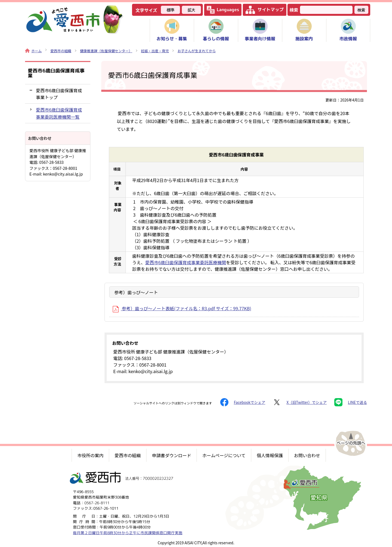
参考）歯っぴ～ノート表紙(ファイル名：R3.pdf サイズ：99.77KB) (182, 308)
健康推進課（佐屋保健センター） (106, 51)
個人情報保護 (270, 455)
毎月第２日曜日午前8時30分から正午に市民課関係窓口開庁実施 (128, 532)
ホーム (33, 51)
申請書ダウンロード (171, 455)
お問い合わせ (307, 455)
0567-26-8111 (97, 503)
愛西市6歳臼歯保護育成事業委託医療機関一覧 (59, 113)
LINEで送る (351, 402)
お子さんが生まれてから (197, 51)
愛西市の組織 (61, 51)
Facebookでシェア (243, 402)
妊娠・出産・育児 (155, 51)
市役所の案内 (90, 455)
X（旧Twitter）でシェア (300, 402)
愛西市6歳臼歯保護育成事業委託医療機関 (186, 262)
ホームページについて (224, 455)
